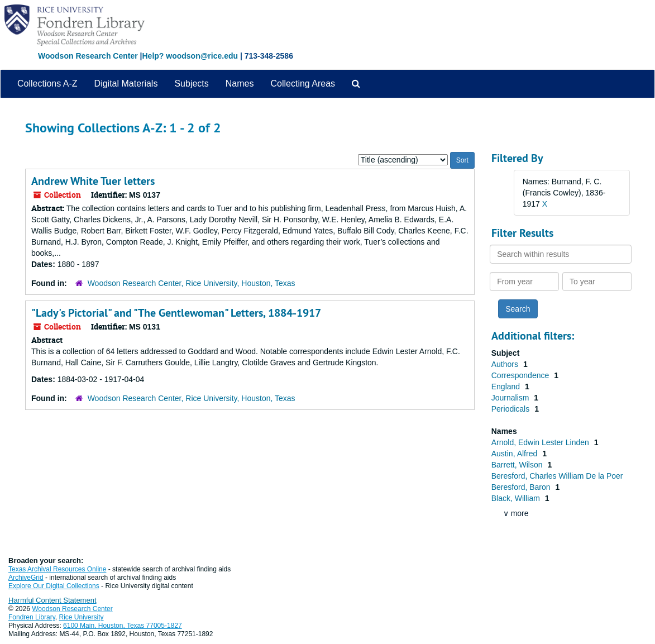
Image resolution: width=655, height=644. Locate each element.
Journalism (511, 398)
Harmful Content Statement (52, 600)
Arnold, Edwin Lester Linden (541, 442)
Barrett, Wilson (518, 465)
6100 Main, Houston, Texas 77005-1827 (123, 626)
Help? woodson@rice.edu (190, 56)
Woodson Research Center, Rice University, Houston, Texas (192, 283)
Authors (506, 364)
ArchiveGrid (26, 578)
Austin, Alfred (515, 454)
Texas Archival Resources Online (57, 569)
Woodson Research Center (88, 56)
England (507, 387)
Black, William (517, 498)
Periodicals (511, 409)
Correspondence (521, 375)
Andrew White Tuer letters (93, 181)
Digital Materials (126, 84)
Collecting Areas (303, 84)
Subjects (191, 84)
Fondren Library (32, 617)
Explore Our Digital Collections (54, 586)
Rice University (82, 617)
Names (240, 84)
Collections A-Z (47, 84)
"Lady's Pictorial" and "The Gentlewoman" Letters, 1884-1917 (176, 313)
